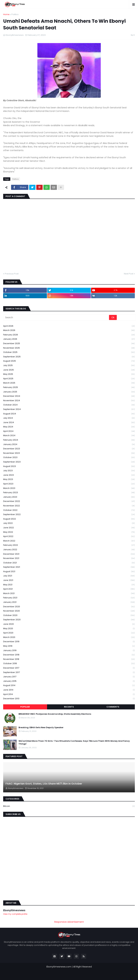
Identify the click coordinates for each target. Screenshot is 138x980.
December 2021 (69, 554)
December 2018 (69, 655)
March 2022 (69, 541)
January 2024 (69, 444)
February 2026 (69, 335)
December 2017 (69, 668)
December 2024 (69, 396)
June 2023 (69, 475)
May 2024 (69, 427)
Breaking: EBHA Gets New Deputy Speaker (41, 728)
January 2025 (69, 392)
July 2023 (69, 471)
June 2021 (69, 580)
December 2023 (69, 449)
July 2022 (69, 523)
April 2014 (69, 694)
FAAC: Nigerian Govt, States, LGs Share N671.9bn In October (44, 784)
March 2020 (69, 637)
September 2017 (69, 672)
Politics (15, 14)
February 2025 (69, 387)
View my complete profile (15, 914)
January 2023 (69, 497)
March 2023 (69, 488)
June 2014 (69, 690)
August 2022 (69, 519)
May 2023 (69, 479)
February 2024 (69, 440)
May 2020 (69, 629)
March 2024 (69, 436)
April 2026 (69, 326)
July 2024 (69, 418)
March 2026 (69, 330)
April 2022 (69, 536)
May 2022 (69, 532)
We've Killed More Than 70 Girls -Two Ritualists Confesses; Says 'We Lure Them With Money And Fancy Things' (74, 742)
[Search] (56, 317)
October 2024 (69, 405)
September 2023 (69, 462)
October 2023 (69, 458)
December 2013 (69, 699)
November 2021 (69, 558)
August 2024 (69, 414)
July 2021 (69, 576)
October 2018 (69, 664)
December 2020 (69, 607)
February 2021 (69, 598)
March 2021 (69, 594)
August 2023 (69, 466)
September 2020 (69, 620)
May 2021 (69, 585)
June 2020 (69, 624)
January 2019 (69, 651)
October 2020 (69, 615)
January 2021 (69, 602)
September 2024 (69, 409)
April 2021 (69, 589)
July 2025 (69, 366)
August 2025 (69, 361)
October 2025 (69, 352)
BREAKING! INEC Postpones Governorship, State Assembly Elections (55, 714)
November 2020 (69, 611)
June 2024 (69, 423)
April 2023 (69, 484)
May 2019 (69, 646)
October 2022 (69, 510)
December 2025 (69, 344)
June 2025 (69, 370)
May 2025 (69, 374)
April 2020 (69, 633)
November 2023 (69, 453)
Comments (113, 707)
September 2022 (69, 515)
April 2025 (69, 379)
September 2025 (69, 357)
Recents (69, 707)
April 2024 (69, 431)
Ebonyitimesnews (14, 910)
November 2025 (69, 348)
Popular (25, 707)
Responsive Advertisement (69, 922)
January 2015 (69, 681)
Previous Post (12, 274)
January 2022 (69, 550)
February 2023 (69, 493)
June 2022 (69, 528)
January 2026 (69, 339)
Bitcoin (69, 806)
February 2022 (69, 545)
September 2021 (69, 567)
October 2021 (69, 563)
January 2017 (69, 677)
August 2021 (69, 572)
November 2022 (69, 506)
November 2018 (69, 659)
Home (6, 14)
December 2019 (69, 642)
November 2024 (69, 401)
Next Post (129, 274)
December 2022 (69, 501)
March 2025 (69, 383)
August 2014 (69, 686)
